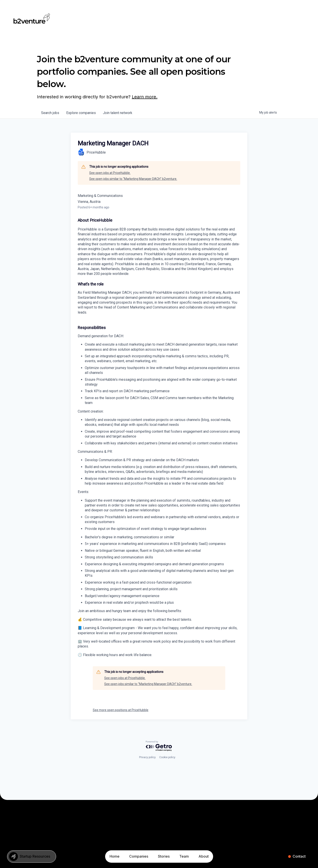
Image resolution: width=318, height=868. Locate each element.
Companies (139, 856)
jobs (50, 113)
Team (184, 856)
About (204, 856)
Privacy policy (147, 757)
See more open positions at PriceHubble (121, 710)
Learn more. (145, 97)
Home (115, 856)
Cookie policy (167, 757)
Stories (164, 856)
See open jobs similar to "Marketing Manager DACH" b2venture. (133, 179)
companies (81, 113)
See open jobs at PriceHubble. (110, 173)
